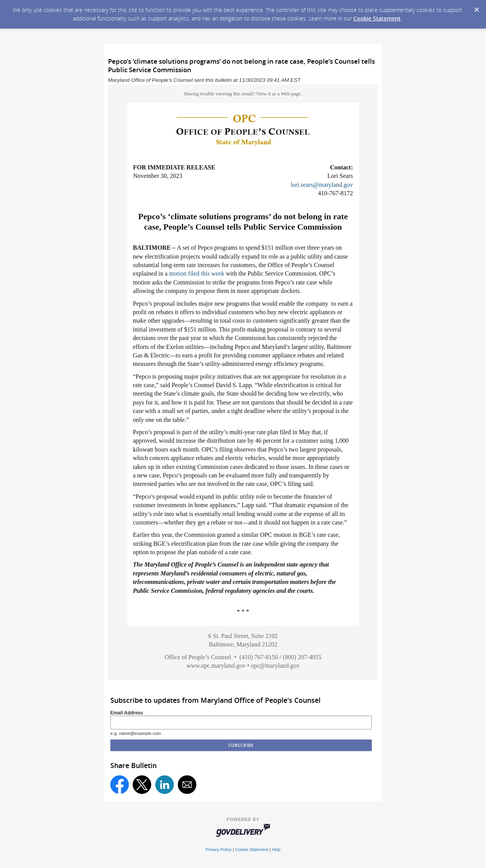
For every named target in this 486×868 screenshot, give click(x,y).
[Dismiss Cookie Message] (476, 7)
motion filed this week (197, 273)
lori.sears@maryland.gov (322, 185)
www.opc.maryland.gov (216, 666)
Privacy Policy (219, 849)
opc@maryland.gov (275, 666)
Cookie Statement (377, 18)
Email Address (127, 713)
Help (276, 849)
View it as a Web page (278, 94)
